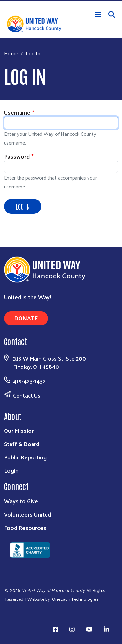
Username (17, 112)
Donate (26, 318)
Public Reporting (25, 457)
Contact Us (27, 395)
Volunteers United (27, 514)
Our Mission (19, 430)
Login (11, 470)
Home (11, 53)
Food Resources (25, 528)
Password (17, 156)
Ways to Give (21, 501)
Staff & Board (22, 444)
